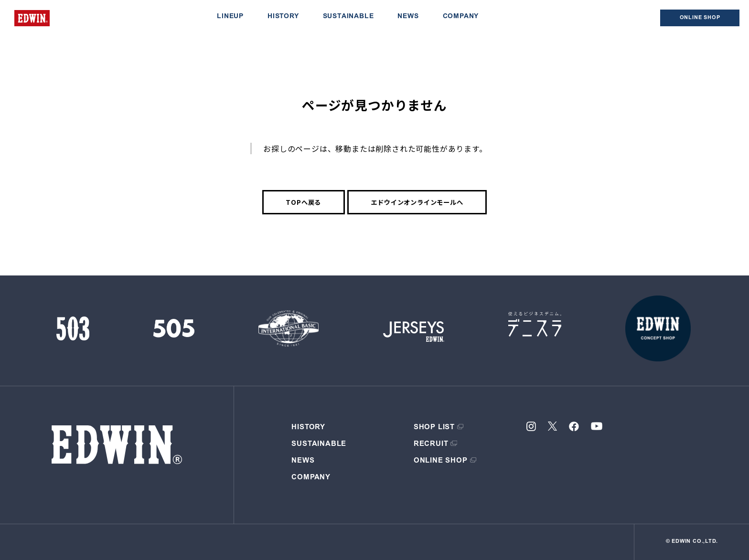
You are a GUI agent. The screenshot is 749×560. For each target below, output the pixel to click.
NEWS (408, 17)
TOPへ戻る (303, 202)
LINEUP (230, 17)
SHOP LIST (434, 428)
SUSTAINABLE (348, 17)
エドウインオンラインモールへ (417, 202)
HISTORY (283, 17)
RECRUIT (431, 444)
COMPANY (461, 17)
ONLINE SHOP (441, 461)
